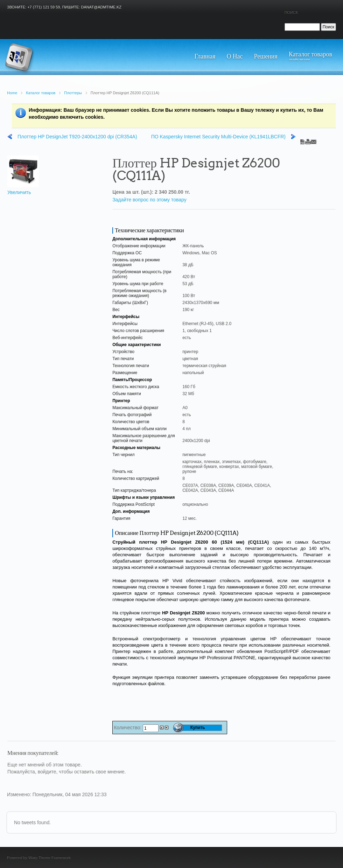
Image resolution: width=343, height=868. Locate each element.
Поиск (291, 12)
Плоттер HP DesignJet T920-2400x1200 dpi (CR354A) (77, 137)
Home (12, 93)
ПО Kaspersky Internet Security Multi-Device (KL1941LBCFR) (218, 137)
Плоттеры (73, 93)
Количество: (128, 728)
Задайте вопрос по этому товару (149, 200)
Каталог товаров (41, 93)
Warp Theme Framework (50, 857)
